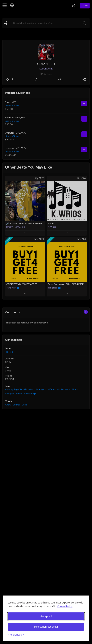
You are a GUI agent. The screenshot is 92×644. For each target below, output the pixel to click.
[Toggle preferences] (16, 635)
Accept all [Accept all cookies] (46, 616)
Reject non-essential (46, 627)
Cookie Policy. (65, 606)
